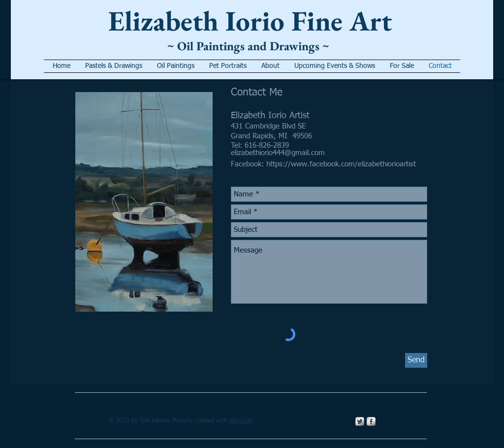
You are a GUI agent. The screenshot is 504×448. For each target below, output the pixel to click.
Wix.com (241, 421)
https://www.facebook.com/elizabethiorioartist (341, 164)
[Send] (416, 360)
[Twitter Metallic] (360, 421)
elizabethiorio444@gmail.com (278, 153)
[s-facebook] (371, 421)
